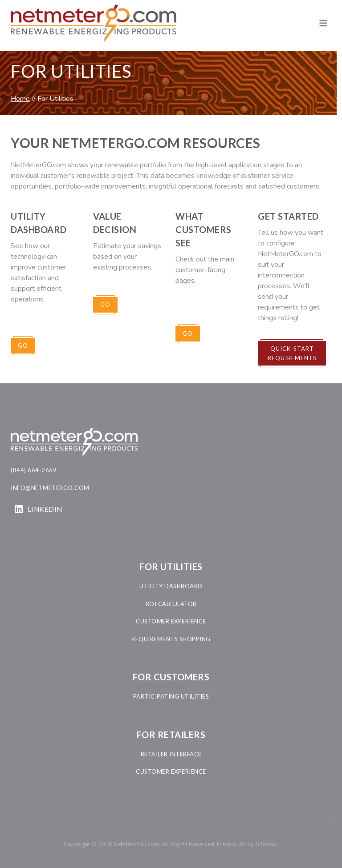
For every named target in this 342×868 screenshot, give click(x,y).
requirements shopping (171, 639)
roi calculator (171, 604)
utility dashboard (171, 586)
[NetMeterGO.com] (94, 23)
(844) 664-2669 (34, 470)
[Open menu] (323, 23)
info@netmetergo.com (50, 488)
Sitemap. (267, 844)
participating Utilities (171, 696)
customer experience (171, 621)
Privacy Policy (235, 844)
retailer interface (171, 754)
